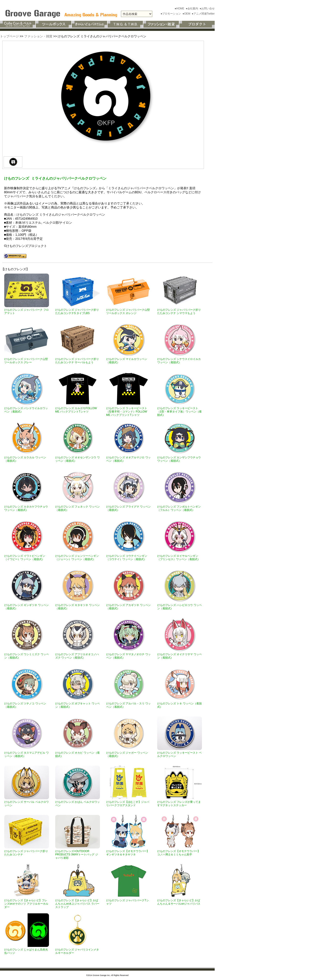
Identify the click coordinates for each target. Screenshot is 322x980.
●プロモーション (171, 14)
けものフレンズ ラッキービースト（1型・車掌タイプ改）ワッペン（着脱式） (179, 412)
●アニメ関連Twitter (203, 14)
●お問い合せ (207, 9)
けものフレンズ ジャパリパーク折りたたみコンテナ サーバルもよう (77, 361)
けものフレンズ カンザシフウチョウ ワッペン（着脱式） (179, 459)
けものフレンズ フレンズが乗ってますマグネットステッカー (179, 804)
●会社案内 (192, 9)
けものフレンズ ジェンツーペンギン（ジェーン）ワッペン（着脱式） (77, 558)
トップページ (9, 36)
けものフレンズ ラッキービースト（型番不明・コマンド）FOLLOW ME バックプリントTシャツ (127, 412)
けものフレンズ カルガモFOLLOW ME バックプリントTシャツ (76, 410)
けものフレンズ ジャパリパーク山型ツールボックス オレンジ (128, 311)
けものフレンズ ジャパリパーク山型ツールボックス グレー (26, 361)
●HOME (180, 9)
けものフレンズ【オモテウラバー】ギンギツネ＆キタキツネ (128, 853)
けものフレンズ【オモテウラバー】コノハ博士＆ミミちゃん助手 (179, 853)
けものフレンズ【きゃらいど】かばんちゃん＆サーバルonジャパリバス (179, 902)
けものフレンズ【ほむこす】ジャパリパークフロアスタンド (128, 804)
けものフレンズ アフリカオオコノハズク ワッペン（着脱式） (77, 656)
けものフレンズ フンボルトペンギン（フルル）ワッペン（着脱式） (179, 508)
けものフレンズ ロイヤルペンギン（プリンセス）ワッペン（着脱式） (179, 558)
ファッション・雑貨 (38, 36)
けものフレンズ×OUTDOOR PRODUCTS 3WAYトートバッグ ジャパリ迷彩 (77, 855)
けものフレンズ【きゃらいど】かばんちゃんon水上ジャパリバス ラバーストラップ (77, 904)
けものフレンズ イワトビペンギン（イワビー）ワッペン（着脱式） (25, 558)
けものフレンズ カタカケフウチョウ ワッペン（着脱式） (26, 508)
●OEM (187, 14)
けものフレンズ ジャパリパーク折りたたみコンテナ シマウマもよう (179, 311)
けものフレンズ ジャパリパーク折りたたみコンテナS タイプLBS (77, 311)
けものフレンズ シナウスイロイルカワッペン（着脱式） (179, 361)
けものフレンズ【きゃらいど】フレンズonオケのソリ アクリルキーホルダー (26, 904)
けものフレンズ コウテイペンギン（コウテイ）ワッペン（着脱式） (127, 558)
